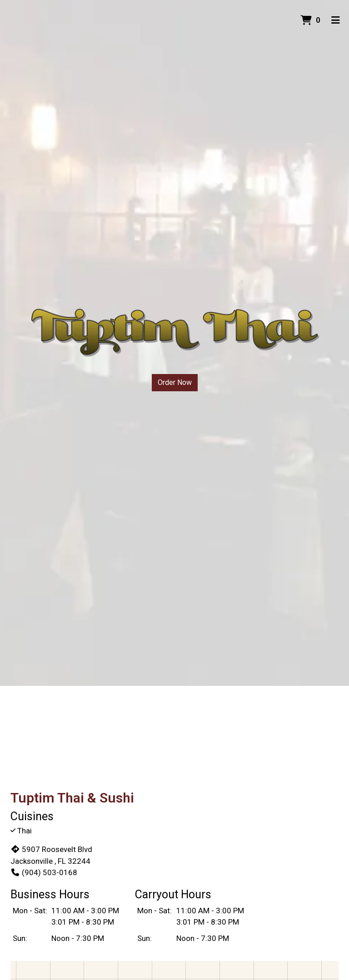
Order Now (175, 382)
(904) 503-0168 (44, 872)
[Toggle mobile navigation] (336, 20)
